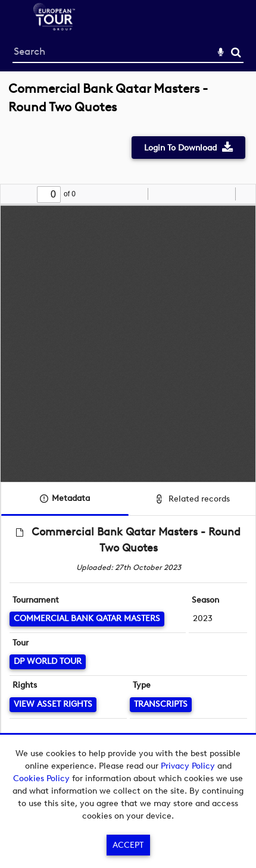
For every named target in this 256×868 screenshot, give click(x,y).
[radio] (224, 194)
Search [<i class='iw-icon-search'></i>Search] (236, 52)
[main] (128, 432)
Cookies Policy (41, 778)
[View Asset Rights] (53, 705)
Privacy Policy (188, 766)
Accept (128, 845)
